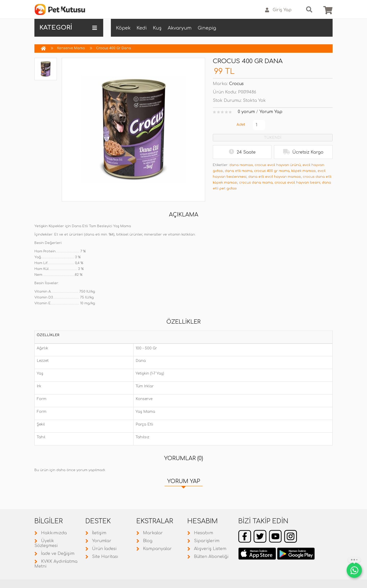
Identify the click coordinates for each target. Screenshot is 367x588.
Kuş (157, 28)
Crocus (236, 84)
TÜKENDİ (273, 138)
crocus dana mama (256, 183)
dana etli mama (239, 171)
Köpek (123, 28)
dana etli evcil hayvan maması (275, 177)
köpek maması (304, 171)
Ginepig (207, 28)
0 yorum (246, 112)
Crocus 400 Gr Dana (114, 48)
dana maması (241, 165)
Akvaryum (180, 28)
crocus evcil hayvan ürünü (278, 165)
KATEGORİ (68, 28)
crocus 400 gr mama (272, 171)
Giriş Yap (278, 10)
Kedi (142, 28)
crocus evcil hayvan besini (297, 183)
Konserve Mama (71, 48)
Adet (241, 125)
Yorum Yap (271, 112)
